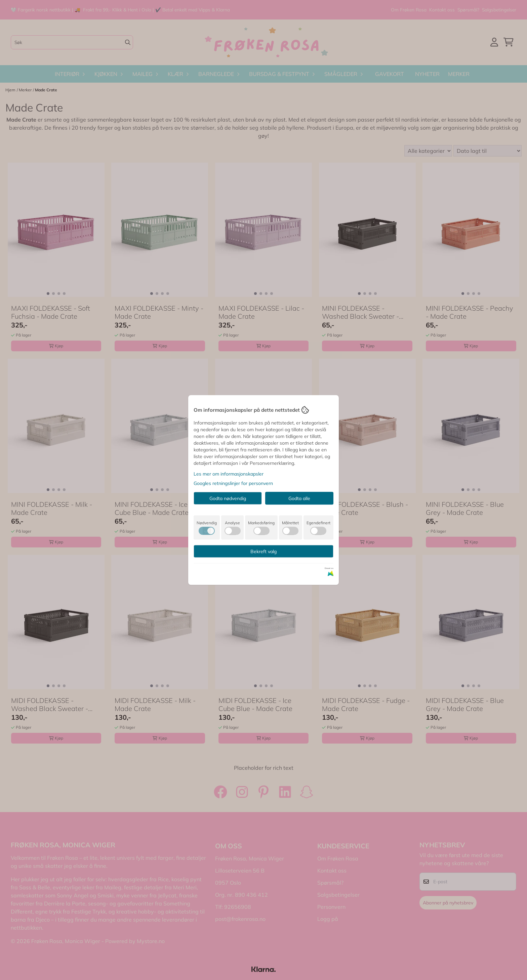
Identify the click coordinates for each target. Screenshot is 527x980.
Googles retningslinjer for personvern (233, 483)
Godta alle (299, 498)
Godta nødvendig (228, 498)
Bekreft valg (263, 551)
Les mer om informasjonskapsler (229, 474)
